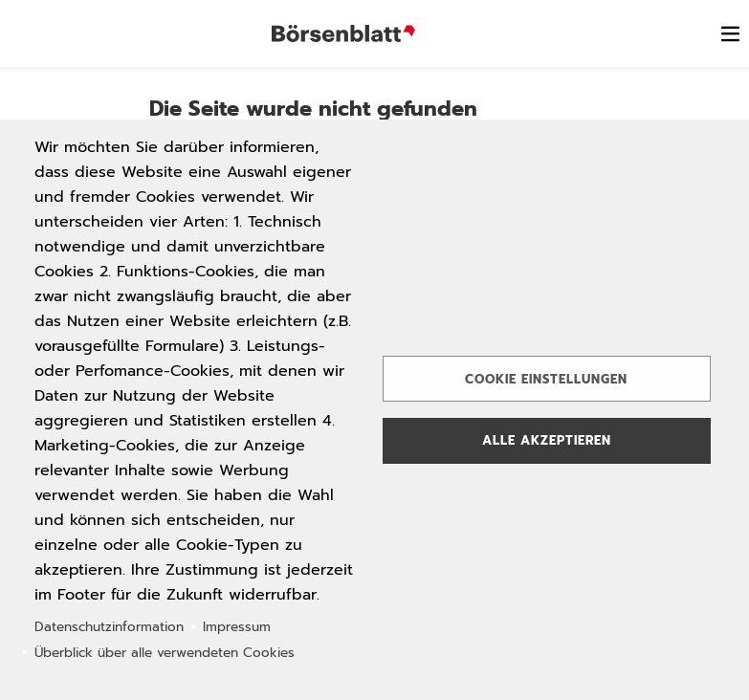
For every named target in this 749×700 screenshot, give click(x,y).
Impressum (237, 627)
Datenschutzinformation (109, 627)
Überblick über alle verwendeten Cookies (165, 653)
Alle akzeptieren (547, 440)
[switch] (730, 33)
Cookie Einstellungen (546, 379)
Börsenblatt (343, 33)
